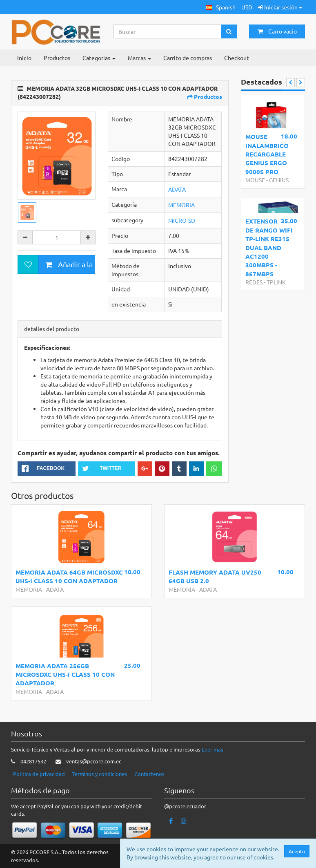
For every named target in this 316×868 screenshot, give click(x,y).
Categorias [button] (99, 58)
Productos (57, 58)
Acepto (297, 851)
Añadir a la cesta (70, 264)
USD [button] (247, 7)
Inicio (24, 58)
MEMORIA (181, 205)
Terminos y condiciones (100, 774)
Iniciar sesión (280, 7)
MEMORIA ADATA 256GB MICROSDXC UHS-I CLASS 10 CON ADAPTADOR (65, 674)
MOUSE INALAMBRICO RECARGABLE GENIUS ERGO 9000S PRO (267, 154)
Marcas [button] (139, 58)
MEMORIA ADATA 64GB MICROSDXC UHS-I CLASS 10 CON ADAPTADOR (69, 576)
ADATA (177, 189)
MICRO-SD (182, 220)
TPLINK (276, 282)
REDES (254, 282)
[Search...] (167, 31)
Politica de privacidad (39, 774)
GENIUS (279, 180)
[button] (221, 7)
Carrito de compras (188, 58)
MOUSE (255, 180)
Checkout (237, 58)
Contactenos (149, 774)
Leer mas (213, 749)
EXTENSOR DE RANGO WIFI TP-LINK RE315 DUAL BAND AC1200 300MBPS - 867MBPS (269, 247)
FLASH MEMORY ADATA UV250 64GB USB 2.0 (215, 576)
